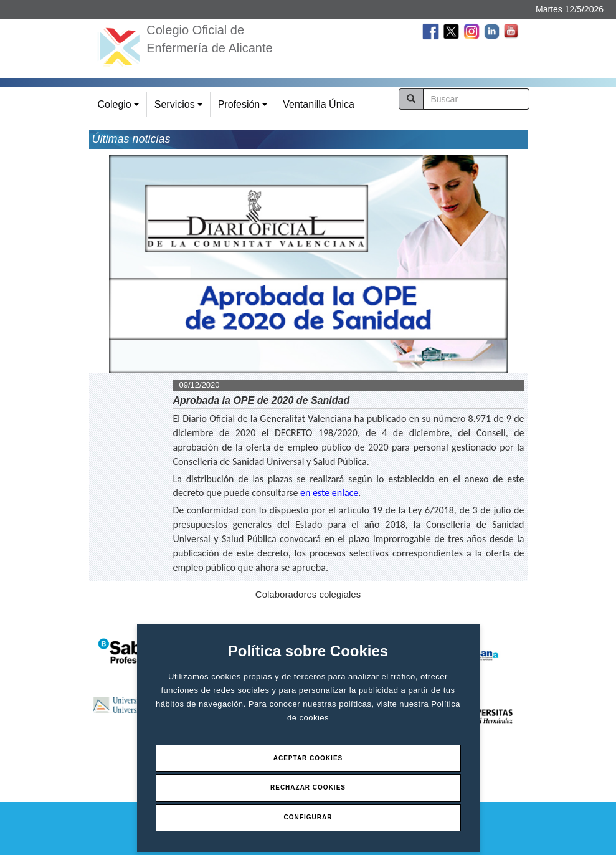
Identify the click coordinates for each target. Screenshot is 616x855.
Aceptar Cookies (308, 758)
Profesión (244, 108)
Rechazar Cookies (308, 787)
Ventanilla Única (319, 104)
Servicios (180, 108)
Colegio (120, 108)
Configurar (308, 817)
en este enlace (329, 493)
